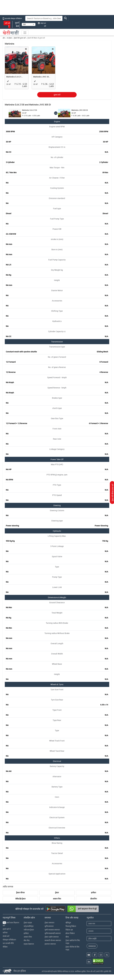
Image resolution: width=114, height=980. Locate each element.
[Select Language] (29, 24)
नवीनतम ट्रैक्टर (29, 930)
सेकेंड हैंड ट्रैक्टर (20, 899)
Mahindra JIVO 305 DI (42, 77)
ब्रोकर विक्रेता (70, 933)
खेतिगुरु (68, 923)
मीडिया (5, 947)
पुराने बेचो (16, 24)
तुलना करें (57, 95)
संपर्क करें (6, 936)
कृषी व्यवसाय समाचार (52, 930)
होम (4, 38)
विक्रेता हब (69, 930)
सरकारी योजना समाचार (53, 940)
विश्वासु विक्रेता (71, 926)
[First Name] (99, 924)
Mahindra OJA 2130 (15, 77)
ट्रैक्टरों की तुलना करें (20, 38)
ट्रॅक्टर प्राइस (28, 923)
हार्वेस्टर (94, 893)
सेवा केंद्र (27, 940)
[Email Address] (99, 939)
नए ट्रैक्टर (9, 38)
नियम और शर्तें (91, 971)
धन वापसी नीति (8, 943)
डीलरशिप (94, 899)
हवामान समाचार (50, 944)
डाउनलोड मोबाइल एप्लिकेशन (12, 18)
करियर (5, 933)
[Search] (44, 18)
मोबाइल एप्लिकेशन (9, 940)
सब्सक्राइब (92, 946)
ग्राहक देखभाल (29, 944)
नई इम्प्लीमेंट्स (29, 926)
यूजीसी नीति (108, 971)
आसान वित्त (57, 899)
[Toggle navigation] (25, 33)
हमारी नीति (100, 971)
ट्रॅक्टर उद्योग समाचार (52, 937)
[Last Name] (99, 931)
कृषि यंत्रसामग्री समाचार (53, 933)
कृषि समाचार (49, 926)
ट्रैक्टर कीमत (20, 893)
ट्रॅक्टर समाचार (49, 923)
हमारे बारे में (7, 929)
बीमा (67, 937)
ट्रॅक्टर (57, 893)
